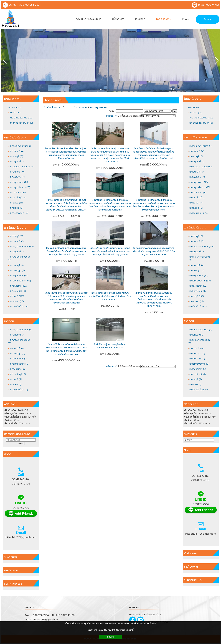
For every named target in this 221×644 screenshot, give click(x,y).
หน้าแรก (110, 116)
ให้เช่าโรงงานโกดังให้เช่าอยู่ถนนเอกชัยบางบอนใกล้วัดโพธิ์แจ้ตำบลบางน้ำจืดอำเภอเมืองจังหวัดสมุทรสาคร (110, 296)
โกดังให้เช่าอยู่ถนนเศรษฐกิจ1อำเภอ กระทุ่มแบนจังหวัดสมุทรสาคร (110, 346)
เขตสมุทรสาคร (99, 107)
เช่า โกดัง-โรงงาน (76, 107)
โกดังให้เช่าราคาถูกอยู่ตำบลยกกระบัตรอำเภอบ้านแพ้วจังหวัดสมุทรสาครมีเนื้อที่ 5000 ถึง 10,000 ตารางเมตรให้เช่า (154, 251)
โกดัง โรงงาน (54, 100)
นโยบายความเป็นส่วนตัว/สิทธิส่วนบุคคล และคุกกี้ (111, 630)
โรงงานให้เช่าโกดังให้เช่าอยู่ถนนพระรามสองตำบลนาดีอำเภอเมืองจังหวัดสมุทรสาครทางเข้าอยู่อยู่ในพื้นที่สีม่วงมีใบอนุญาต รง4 (66, 251)
